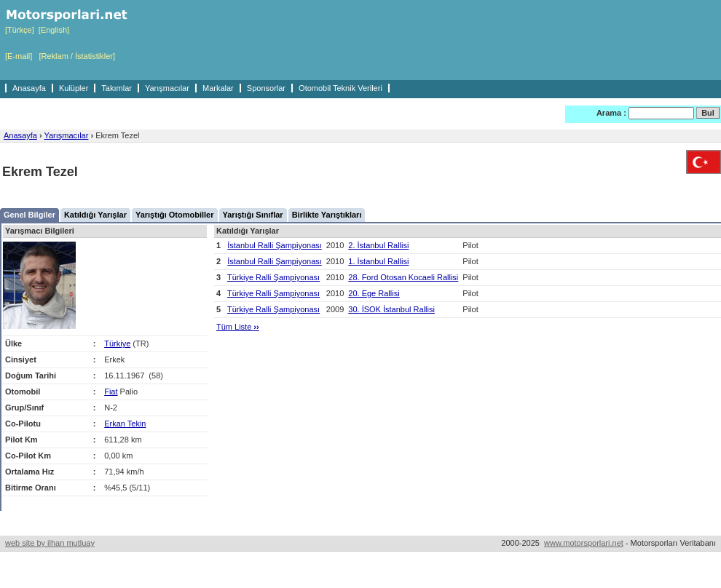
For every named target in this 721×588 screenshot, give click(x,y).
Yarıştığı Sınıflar (253, 215)
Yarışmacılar (167, 88)
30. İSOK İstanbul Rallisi (391, 309)
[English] (54, 30)
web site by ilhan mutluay (50, 543)
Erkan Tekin (125, 424)
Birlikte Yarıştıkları (327, 215)
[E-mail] (19, 56)
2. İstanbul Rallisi (378, 245)
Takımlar (117, 88)
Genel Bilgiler (29, 215)
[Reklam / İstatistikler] (77, 56)
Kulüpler (74, 88)
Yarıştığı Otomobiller (175, 215)
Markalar (218, 88)
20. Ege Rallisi (374, 293)
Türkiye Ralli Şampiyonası (273, 277)
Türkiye (117, 343)
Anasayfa (29, 88)
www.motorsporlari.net (584, 543)
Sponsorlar (266, 88)
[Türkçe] (20, 30)
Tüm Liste (238, 327)
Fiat (111, 392)
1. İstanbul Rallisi (378, 261)
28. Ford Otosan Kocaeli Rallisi (403, 277)
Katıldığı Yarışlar (95, 215)
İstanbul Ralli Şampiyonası (275, 245)
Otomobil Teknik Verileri (340, 88)
